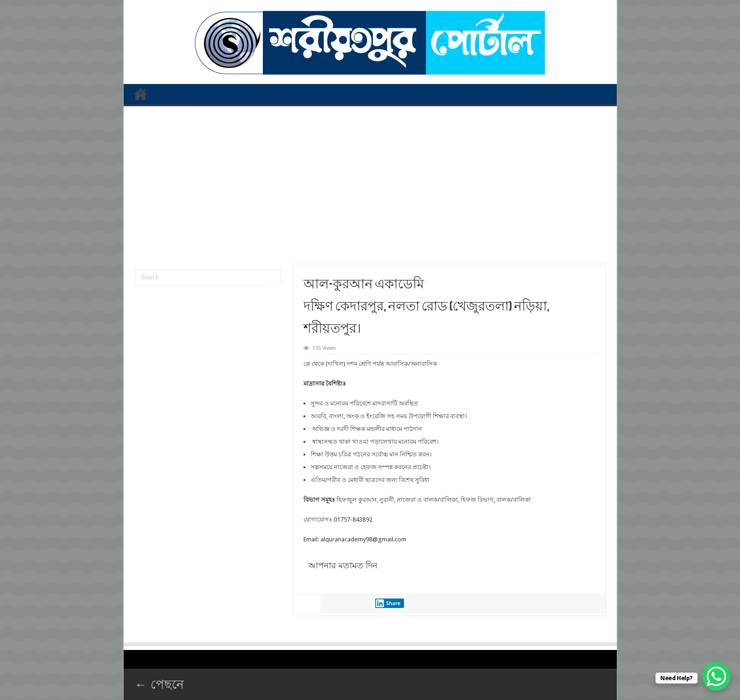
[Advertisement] (370, 182)
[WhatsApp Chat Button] (716, 676)
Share (388, 603)
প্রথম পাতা (141, 94)
